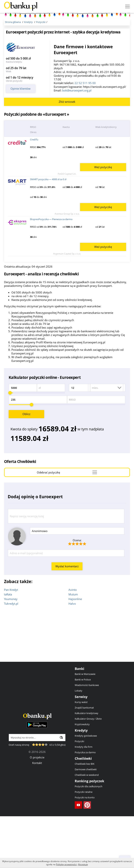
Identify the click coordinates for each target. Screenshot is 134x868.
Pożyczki (79, 793)
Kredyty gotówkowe (86, 787)
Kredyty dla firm (84, 799)
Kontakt (37, 815)
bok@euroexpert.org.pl (77, 90)
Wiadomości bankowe (87, 737)
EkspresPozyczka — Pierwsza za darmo (51, 271)
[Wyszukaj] (61, 789)
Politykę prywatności (66, 864)
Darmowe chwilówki (86, 821)
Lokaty (79, 742)
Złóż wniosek (67, 153)
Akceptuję (83, 864)
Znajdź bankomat (84, 759)
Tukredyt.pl (11, 655)
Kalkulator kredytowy (87, 765)
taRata (8, 646)
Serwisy (81, 748)
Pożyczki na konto (85, 849)
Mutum (73, 646)
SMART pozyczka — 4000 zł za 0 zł (48, 231)
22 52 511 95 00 (85, 83)
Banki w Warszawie (85, 726)
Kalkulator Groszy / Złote (88, 770)
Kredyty (81, 782)
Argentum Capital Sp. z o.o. (67, 305)
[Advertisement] (90, 120)
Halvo (72, 655)
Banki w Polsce (83, 731)
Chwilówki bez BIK (85, 816)
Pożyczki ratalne (84, 844)
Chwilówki (83, 810)
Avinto (73, 641)
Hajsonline (75, 651)
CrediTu (34, 191)
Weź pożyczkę (103, 219)
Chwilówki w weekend (87, 827)
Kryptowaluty (82, 776)
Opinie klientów (21, 89)
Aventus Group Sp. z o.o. (67, 265)
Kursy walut (81, 754)
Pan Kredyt (11, 641)
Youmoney (11, 651)
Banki (80, 720)
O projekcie (37, 809)
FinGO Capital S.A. (67, 226)
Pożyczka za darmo (85, 804)
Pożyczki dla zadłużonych (89, 838)
